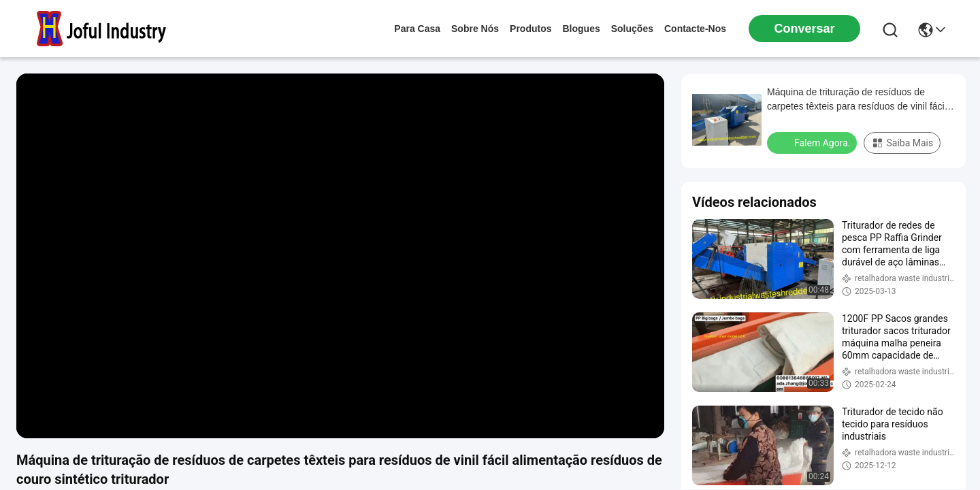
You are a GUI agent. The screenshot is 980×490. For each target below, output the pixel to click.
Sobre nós (475, 29)
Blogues (582, 29)
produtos (530, 29)
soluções (632, 29)
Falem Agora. (813, 142)
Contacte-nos (695, 29)
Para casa (417, 29)
